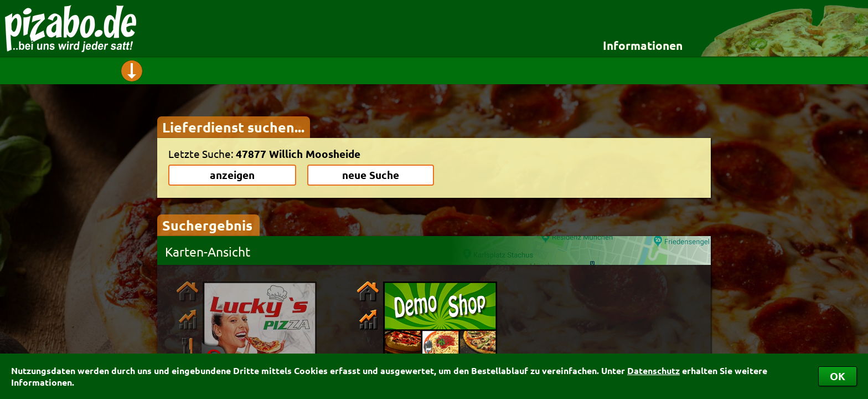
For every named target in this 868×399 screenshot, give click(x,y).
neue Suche (371, 175)
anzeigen (232, 175)
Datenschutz (653, 370)
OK (838, 376)
